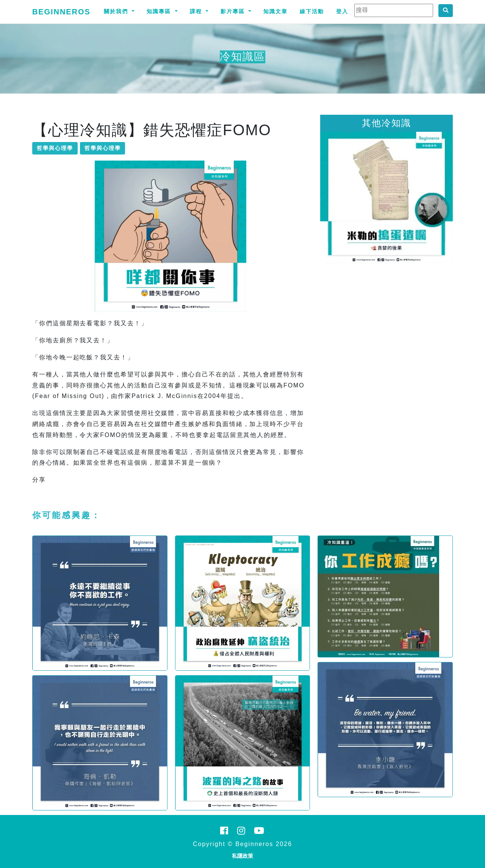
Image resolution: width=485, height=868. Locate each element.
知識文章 (275, 11)
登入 (342, 11)
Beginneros (61, 12)
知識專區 (160, 11)
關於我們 (117, 11)
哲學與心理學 (55, 148)
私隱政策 (242, 856)
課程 (197, 11)
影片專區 (234, 11)
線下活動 (312, 11)
